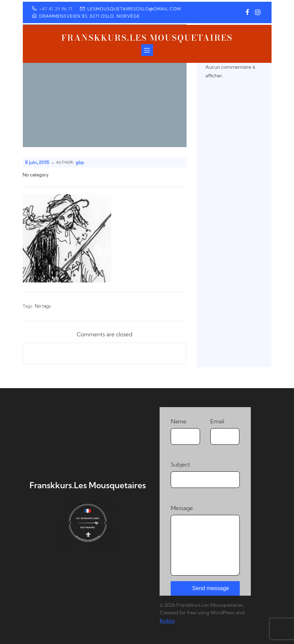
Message (205, 540)
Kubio (167, 621)
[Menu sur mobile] (147, 50)
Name (185, 431)
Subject (205, 474)
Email (225, 431)
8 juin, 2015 (37, 162)
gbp (80, 162)
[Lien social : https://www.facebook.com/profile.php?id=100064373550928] (247, 12)
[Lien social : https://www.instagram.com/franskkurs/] (258, 12)
